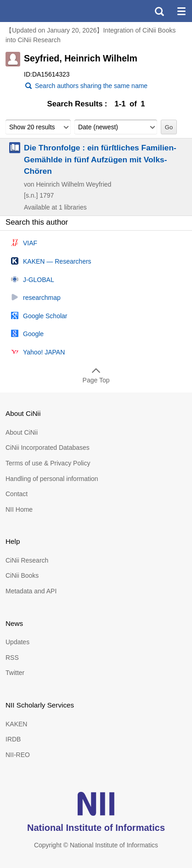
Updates (17, 642)
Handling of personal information (52, 479)
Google (33, 334)
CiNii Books (22, 575)
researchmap (42, 298)
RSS (12, 658)
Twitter (15, 673)
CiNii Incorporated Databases (48, 448)
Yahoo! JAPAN (44, 352)
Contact (17, 494)
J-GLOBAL (39, 280)
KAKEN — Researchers (57, 261)
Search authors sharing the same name (91, 86)
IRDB (13, 739)
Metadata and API (31, 591)
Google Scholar (45, 316)
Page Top (96, 380)
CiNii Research (27, 560)
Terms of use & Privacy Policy (48, 463)
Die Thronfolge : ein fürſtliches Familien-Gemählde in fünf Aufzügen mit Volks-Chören (100, 159)
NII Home (19, 509)
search (159, 11)
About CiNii (22, 432)
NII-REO (18, 755)
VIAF (30, 243)
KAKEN (16, 724)
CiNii (40, 11)
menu (181, 11)
